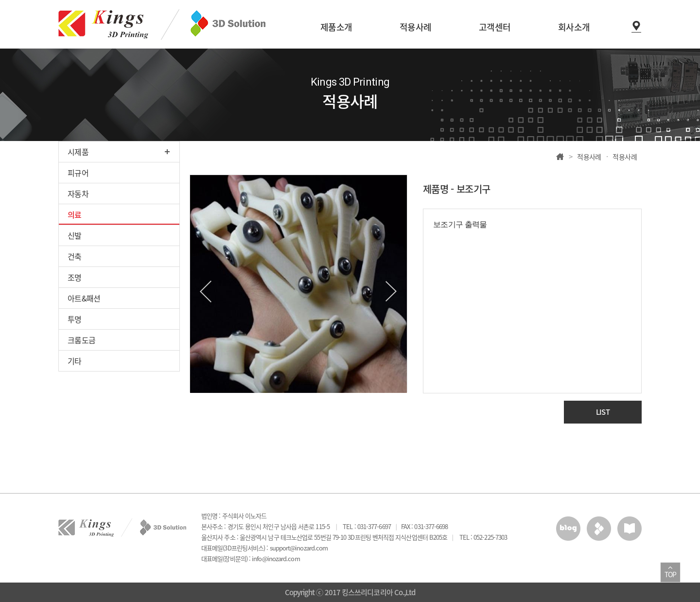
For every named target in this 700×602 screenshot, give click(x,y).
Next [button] (391, 292)
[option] (298, 284)
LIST (603, 412)
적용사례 (589, 157)
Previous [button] (206, 292)
